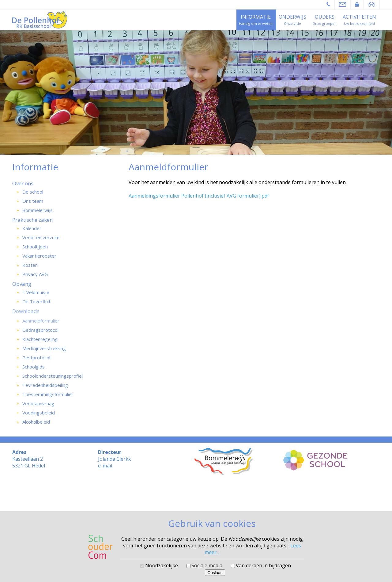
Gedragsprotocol (40, 330)
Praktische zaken (32, 220)
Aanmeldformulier (41, 321)
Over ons (23, 183)
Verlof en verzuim (41, 237)
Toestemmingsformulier (48, 394)
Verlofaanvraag (38, 403)
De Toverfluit (36, 301)
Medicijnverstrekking (44, 348)
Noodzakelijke (162, 565)
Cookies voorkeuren (196, 503)
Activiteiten (359, 17)
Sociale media (207, 565)
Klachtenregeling (40, 339)
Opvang (22, 284)
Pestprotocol (36, 357)
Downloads (26, 311)
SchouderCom (212, 498)
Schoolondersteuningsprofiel (53, 376)
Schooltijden (35, 247)
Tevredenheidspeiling (45, 385)
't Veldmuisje (36, 292)
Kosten (30, 265)
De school (33, 192)
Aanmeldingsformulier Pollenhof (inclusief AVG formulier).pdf (199, 196)
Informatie (256, 17)
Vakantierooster (39, 256)
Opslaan (215, 573)
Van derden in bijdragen (263, 565)
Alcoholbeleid (36, 422)
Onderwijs (292, 17)
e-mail (105, 466)
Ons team (33, 201)
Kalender (32, 228)
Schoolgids (34, 367)
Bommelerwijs (38, 210)
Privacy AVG (35, 274)
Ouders (325, 17)
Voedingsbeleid (39, 413)
